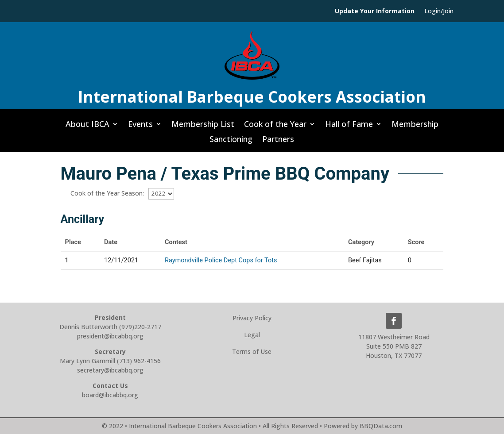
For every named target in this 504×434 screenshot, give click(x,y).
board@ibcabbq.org (110, 395)
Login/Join (439, 12)
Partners (278, 142)
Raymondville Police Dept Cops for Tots (221, 260)
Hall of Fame (349, 127)
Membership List (203, 127)
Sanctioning (231, 142)
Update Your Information (375, 12)
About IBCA (87, 127)
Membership (415, 127)
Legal (252, 335)
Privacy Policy (252, 318)
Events (140, 127)
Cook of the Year (275, 127)
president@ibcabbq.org (110, 336)
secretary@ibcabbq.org (110, 370)
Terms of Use (252, 351)
